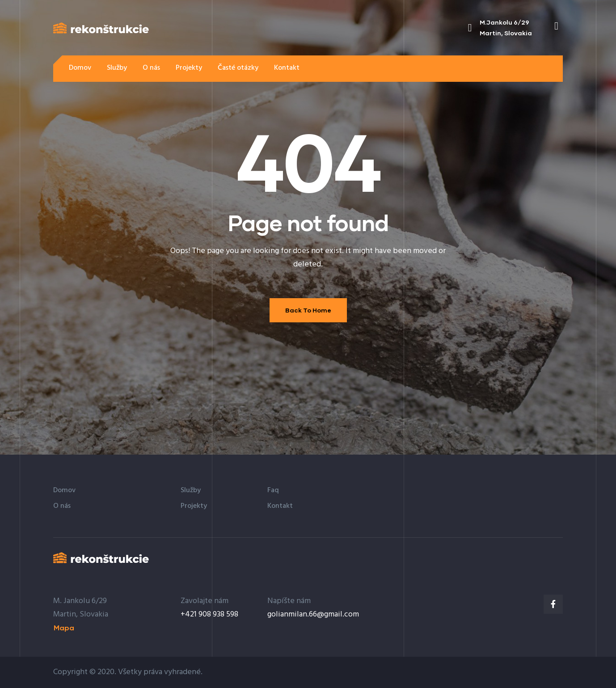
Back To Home (308, 310)
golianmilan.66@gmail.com (313, 614)
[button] (538, 68)
